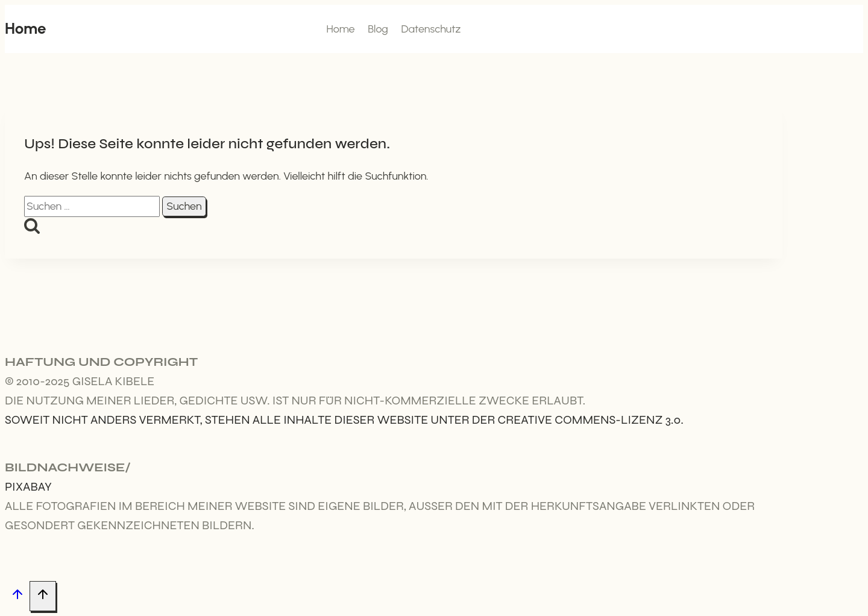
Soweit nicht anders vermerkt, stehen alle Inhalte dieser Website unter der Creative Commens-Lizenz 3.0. (344, 420)
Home (340, 29)
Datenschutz (431, 29)
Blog (378, 29)
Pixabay (28, 487)
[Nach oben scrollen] (17, 596)
